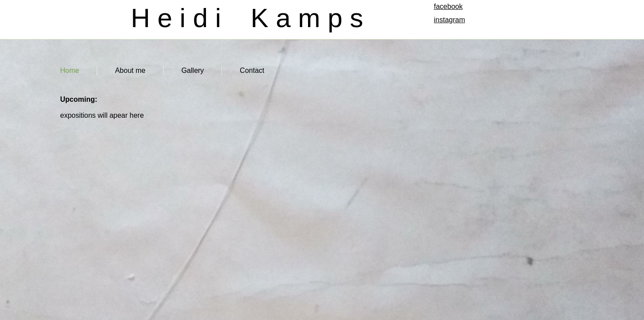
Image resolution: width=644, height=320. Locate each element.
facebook (448, 6)
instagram (450, 20)
